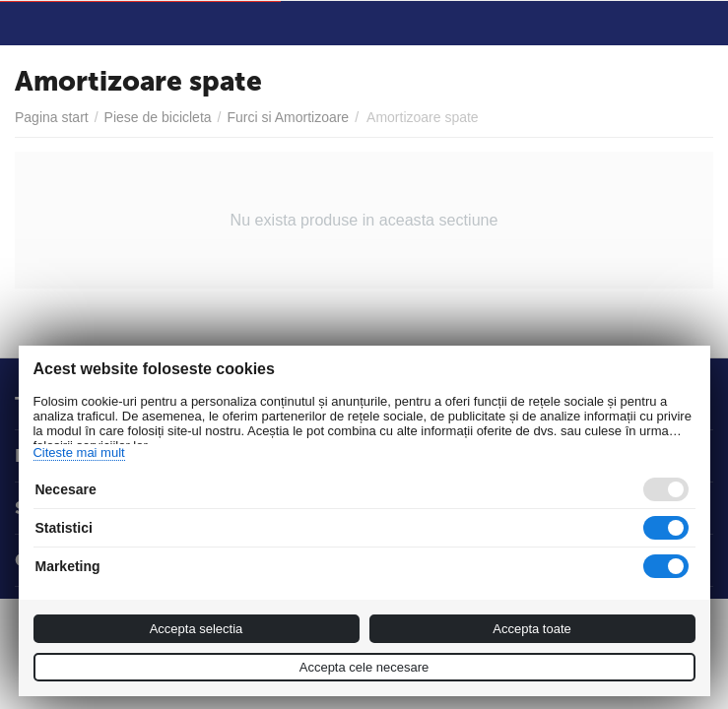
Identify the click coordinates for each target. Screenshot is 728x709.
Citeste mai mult (78, 452)
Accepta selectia (197, 629)
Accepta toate (532, 629)
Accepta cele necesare (364, 667)
